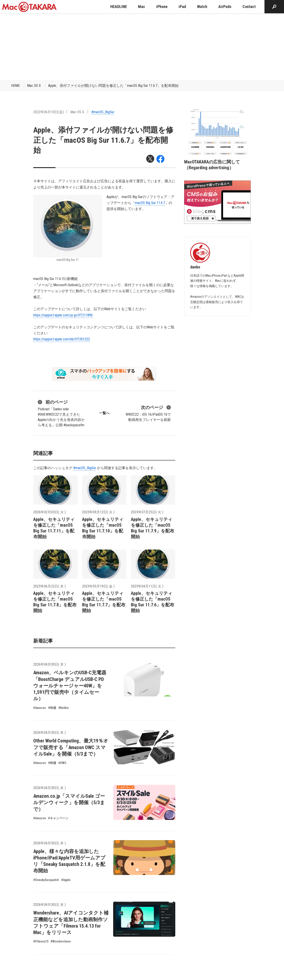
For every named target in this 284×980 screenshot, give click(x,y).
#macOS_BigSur (103, 112)
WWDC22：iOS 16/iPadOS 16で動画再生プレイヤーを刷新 (148, 413)
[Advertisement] (142, 47)
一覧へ (104, 413)
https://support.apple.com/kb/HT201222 (62, 339)
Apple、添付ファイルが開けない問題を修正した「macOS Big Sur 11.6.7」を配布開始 (113, 86)
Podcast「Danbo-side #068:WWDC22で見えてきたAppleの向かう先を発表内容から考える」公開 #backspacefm (61, 413)
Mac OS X (34, 86)
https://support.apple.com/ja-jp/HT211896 (63, 315)
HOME (15, 86)
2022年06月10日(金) (49, 112)
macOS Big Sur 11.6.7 (150, 203)
